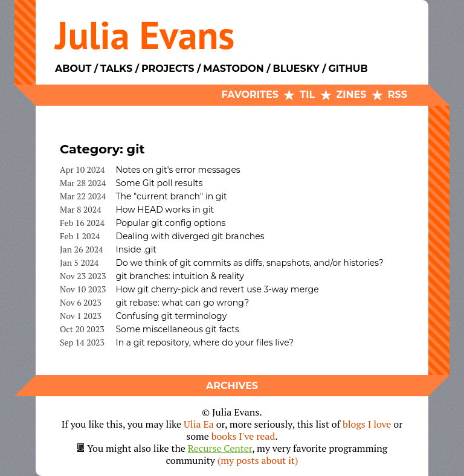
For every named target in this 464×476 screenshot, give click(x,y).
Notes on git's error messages (178, 170)
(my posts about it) (258, 460)
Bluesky (296, 69)
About (73, 69)
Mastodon (233, 69)
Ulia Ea (199, 424)
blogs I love (367, 424)
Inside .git (136, 249)
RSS (398, 95)
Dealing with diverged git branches (190, 236)
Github (348, 69)
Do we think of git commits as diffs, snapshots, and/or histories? (249, 263)
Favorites (250, 95)
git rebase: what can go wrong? (182, 303)
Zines (352, 95)
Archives (232, 386)
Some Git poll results (159, 183)
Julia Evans (145, 35)
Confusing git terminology (171, 316)
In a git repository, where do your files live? (205, 343)
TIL (307, 95)
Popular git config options (170, 223)
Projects (168, 69)
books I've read (243, 436)
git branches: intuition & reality (180, 276)
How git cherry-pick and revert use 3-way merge (217, 289)
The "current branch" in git (171, 196)
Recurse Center (220, 448)
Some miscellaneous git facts (177, 329)
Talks (116, 69)
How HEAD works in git (165, 210)
